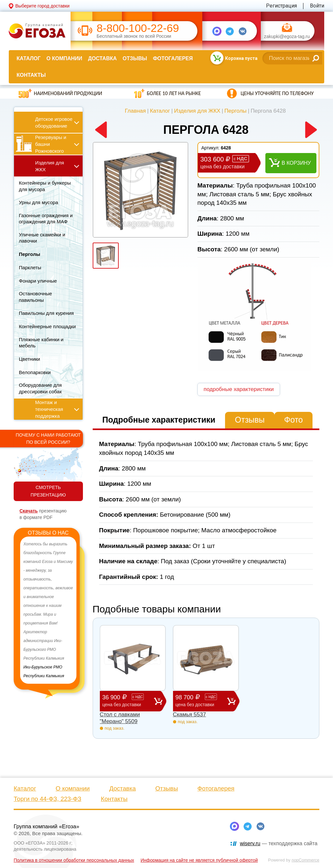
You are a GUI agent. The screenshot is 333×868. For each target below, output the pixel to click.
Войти (317, 6)
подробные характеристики (239, 389)
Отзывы (135, 58)
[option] (48, 610)
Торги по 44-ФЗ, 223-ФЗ (47, 799)
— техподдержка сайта (279, 843)
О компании (64, 58)
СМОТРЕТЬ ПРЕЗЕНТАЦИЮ (48, 491)
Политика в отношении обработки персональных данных (74, 860)
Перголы (235, 111)
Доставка (102, 58)
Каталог (29, 58)
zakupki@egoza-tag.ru (287, 37)
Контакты (31, 75)
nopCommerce (306, 860)
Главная (135, 111)
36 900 (128, 701)
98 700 (201, 701)
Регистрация (281, 6)
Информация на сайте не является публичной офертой (199, 860)
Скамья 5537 (190, 714)
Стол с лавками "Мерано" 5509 (120, 718)
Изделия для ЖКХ (197, 111)
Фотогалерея (173, 58)
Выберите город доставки (42, 6)
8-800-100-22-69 (138, 28)
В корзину (296, 163)
